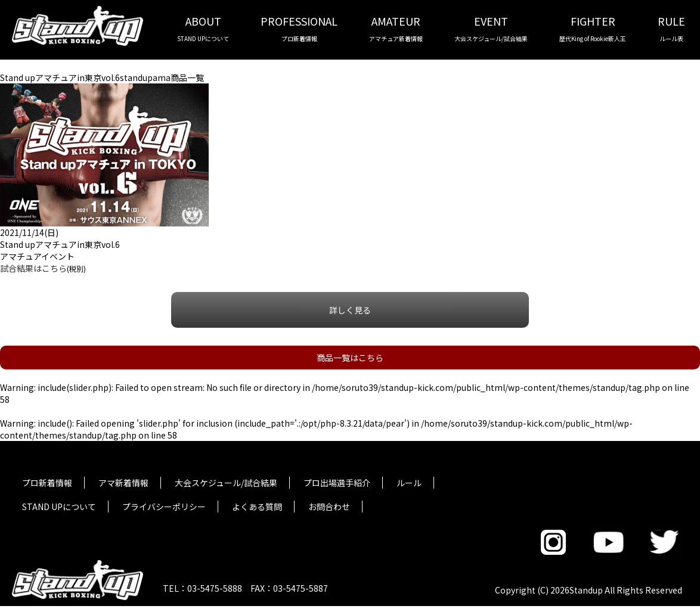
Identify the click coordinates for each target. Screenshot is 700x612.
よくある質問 (257, 507)
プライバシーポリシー (164, 507)
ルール (409, 483)
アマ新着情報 (123, 483)
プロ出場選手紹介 (337, 483)
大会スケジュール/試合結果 (226, 483)
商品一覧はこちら (350, 358)
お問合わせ (329, 507)
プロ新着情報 (47, 483)
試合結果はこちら (33, 268)
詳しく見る (350, 310)
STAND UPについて (59, 507)
